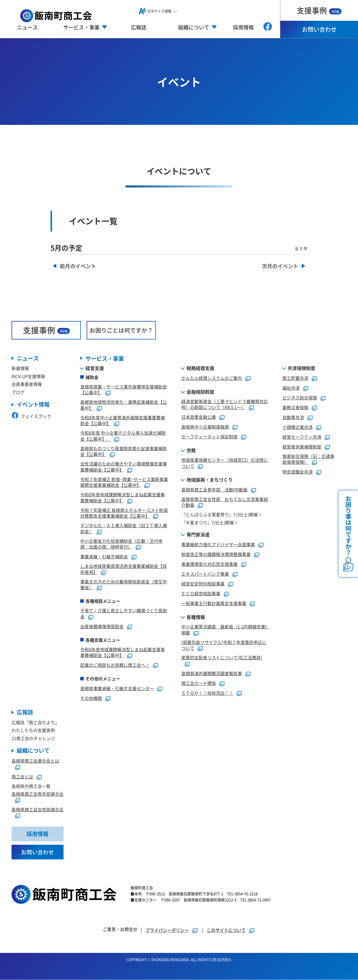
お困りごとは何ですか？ (121, 330)
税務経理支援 (200, 368)
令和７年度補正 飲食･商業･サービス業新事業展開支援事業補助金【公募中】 (124, 482)
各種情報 (196, 617)
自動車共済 (293, 417)
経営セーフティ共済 (302, 437)
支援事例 (319, 10)
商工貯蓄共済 (295, 378)
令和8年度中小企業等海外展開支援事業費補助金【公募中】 (123, 420)
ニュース (27, 27)
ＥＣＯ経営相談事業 (201, 593)
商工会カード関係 (199, 683)
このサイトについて (226, 930)
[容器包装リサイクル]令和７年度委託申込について (224, 645)
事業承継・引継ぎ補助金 (104, 556)
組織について (33, 751)
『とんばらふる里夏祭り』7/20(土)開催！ (222, 514)
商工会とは (22, 777)
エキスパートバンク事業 (205, 574)
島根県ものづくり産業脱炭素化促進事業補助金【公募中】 (124, 451)
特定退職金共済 (298, 472)
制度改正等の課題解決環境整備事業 (216, 554)
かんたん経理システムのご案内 (212, 378)
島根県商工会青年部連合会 (38, 794)
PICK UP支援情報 (28, 376)
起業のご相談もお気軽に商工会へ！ (115, 665)
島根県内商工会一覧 (31, 786)
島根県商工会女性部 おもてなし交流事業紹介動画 (225, 502)
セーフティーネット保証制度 (209, 437)
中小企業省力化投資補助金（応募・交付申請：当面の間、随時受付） (121, 544)
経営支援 (95, 368)
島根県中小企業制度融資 (205, 427)
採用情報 (243, 27)
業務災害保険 (295, 407)
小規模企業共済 (298, 427)
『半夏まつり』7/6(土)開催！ (210, 522)
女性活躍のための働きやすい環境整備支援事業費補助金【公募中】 (124, 467)
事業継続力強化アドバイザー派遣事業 (218, 544)
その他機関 (91, 698)
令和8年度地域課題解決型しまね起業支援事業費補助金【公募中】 (123, 497)
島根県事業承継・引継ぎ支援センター (117, 688)
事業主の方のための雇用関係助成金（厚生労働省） (124, 585)
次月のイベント (280, 266)
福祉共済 (291, 388)
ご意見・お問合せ (120, 929)
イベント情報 (33, 405)
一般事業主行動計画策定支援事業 (214, 603)
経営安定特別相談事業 (203, 584)
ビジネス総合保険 (300, 398)
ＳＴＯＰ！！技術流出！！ (207, 693)
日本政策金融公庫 (199, 417)
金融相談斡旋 (200, 392)
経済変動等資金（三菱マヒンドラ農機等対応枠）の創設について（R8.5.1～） (225, 404)
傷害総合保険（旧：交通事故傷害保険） (308, 459)
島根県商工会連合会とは (35, 761)
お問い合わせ (319, 29)
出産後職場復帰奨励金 (102, 626)
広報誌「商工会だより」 (35, 722)
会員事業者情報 (27, 384)
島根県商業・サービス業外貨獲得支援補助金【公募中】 (124, 390)
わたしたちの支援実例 (33, 730)
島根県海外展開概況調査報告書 (212, 673)
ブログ (18, 392)
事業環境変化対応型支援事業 (209, 564)
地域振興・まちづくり (210, 480)
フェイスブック (31, 416)
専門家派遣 (198, 534)
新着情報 (20, 368)
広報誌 (139, 27)
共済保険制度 (301, 368)
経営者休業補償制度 (302, 447)
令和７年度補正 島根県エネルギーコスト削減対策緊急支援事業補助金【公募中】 (124, 513)
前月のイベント (78, 266)
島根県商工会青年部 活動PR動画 (214, 490)
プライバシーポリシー (167, 930)
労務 (191, 450)
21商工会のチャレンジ (33, 738)
